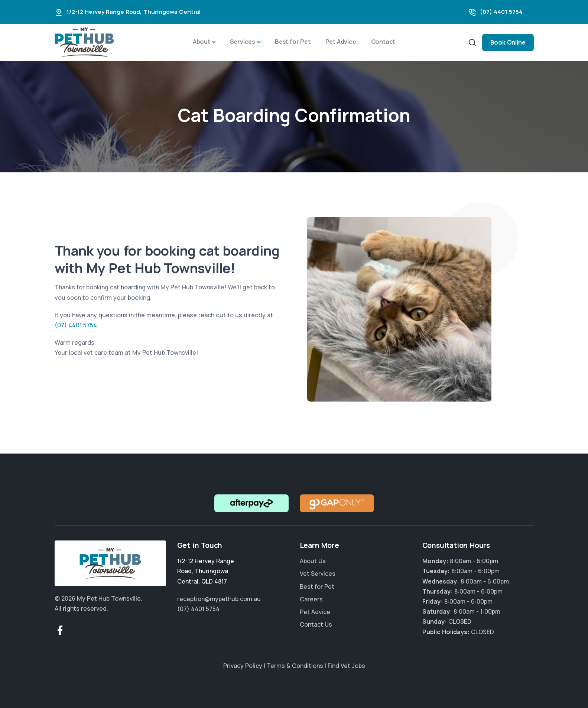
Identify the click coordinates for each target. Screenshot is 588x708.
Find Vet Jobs (346, 666)
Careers (311, 599)
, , (206, 571)
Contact (383, 42)
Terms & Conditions (295, 666)
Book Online (508, 42)
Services (243, 42)
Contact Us (316, 624)
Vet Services (318, 574)
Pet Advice (341, 42)
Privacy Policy (243, 666)
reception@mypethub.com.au (219, 599)
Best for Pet (293, 42)
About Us (313, 561)
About (202, 42)
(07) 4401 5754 (501, 12)
